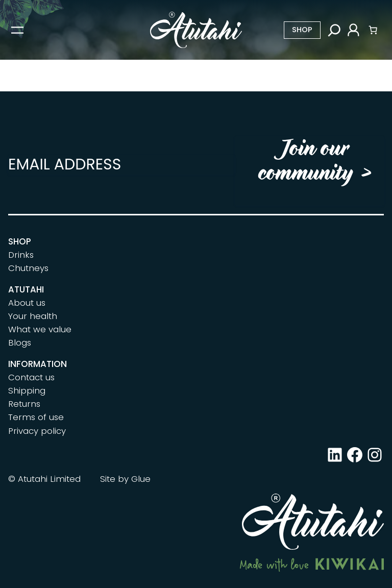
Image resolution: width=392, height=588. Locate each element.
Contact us (31, 377)
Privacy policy (37, 431)
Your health (33, 316)
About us (27, 303)
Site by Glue (125, 479)
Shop (302, 30)
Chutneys (28, 268)
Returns (24, 404)
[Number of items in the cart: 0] (373, 30)
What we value (40, 329)
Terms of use (36, 417)
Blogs (20, 342)
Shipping (27, 390)
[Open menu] (17, 30)
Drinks (21, 255)
